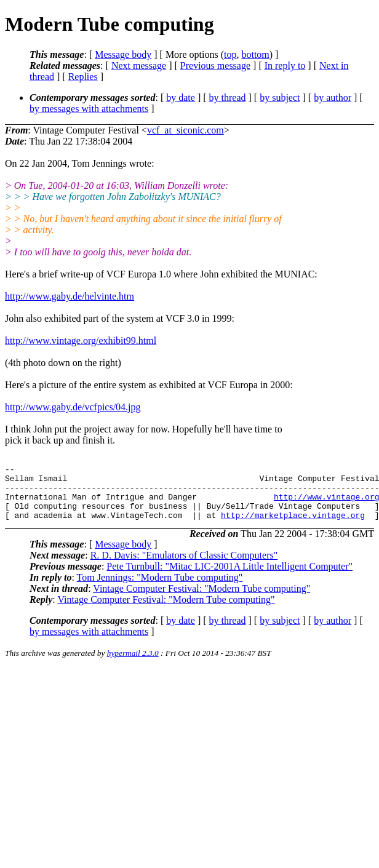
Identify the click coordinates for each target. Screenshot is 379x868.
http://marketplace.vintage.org (293, 526)
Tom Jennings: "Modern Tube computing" (160, 588)
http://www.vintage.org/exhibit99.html (81, 340)
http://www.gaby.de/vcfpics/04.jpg (73, 407)
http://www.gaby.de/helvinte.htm (70, 296)
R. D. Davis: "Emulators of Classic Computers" (184, 566)
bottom (255, 54)
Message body (123, 54)
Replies (83, 77)
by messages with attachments (89, 109)
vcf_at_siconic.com (186, 130)
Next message (139, 66)
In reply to (285, 66)
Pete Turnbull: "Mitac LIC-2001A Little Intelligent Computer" (229, 577)
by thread (228, 98)
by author (333, 98)
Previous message (215, 66)
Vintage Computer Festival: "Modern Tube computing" (201, 599)
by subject (280, 98)
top (230, 54)
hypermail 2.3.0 (133, 664)
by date (181, 98)
